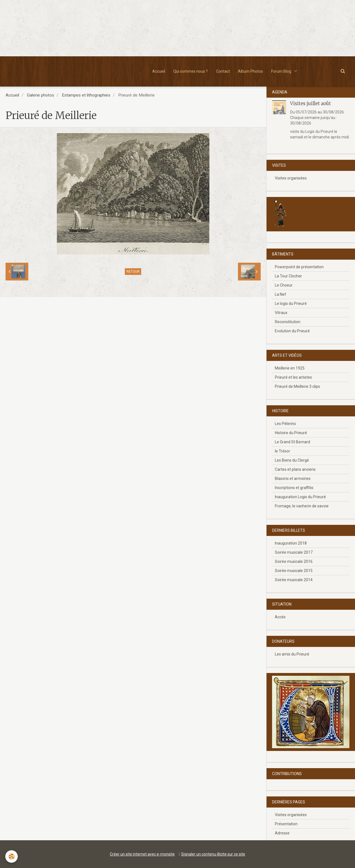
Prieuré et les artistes (293, 377)
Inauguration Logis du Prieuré (300, 497)
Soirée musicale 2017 (294, 552)
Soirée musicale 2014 (294, 580)
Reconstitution (288, 322)
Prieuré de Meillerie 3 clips (297, 386)
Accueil (159, 71)
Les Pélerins (285, 424)
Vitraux (281, 313)
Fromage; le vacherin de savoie (302, 506)
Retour (133, 272)
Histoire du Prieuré (291, 433)
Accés (280, 617)
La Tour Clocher (288, 276)
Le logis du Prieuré (291, 303)
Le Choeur (284, 285)
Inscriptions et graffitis (294, 488)
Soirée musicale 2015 (294, 571)
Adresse (282, 833)
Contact (223, 71)
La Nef (281, 294)
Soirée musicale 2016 (294, 561)
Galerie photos (40, 95)
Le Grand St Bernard (292, 442)
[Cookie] (12, 856)
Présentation (286, 824)
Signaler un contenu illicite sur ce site (213, 854)
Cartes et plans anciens (295, 469)
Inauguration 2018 (291, 543)
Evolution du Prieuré (292, 331)
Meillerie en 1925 (290, 368)
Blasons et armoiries (293, 479)
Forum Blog (282, 71)
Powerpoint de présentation (299, 267)
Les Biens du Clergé (292, 460)
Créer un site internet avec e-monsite (142, 854)
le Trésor (282, 451)
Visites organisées (291, 178)
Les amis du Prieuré (292, 654)
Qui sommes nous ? (191, 71)
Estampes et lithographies (86, 95)
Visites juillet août (310, 103)
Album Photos (251, 71)
